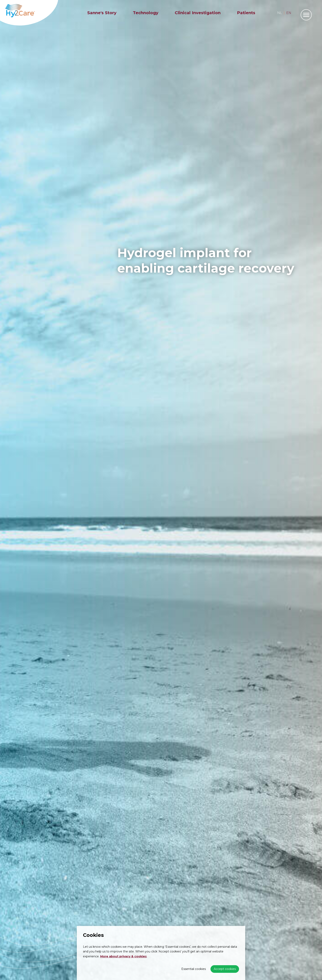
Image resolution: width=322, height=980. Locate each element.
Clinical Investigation (198, 13)
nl (280, 13)
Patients (246, 13)
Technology (146, 13)
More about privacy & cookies (123, 956)
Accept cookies (225, 969)
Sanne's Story (102, 13)
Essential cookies (194, 969)
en (289, 13)
